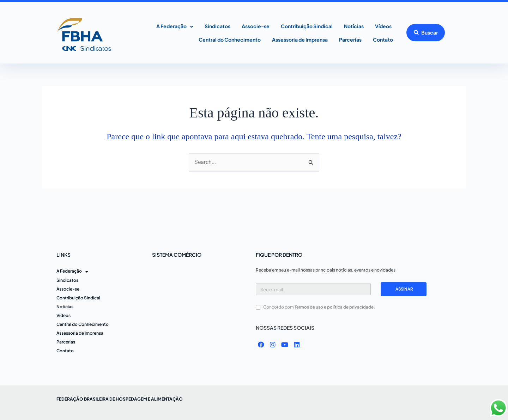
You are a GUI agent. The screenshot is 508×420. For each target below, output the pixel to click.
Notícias (354, 26)
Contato (383, 39)
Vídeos (383, 26)
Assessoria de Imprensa (300, 39)
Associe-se (256, 26)
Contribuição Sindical (307, 26)
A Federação (175, 27)
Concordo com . (319, 307)
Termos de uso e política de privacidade (334, 307)
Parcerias (350, 39)
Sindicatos (217, 26)
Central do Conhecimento (230, 39)
